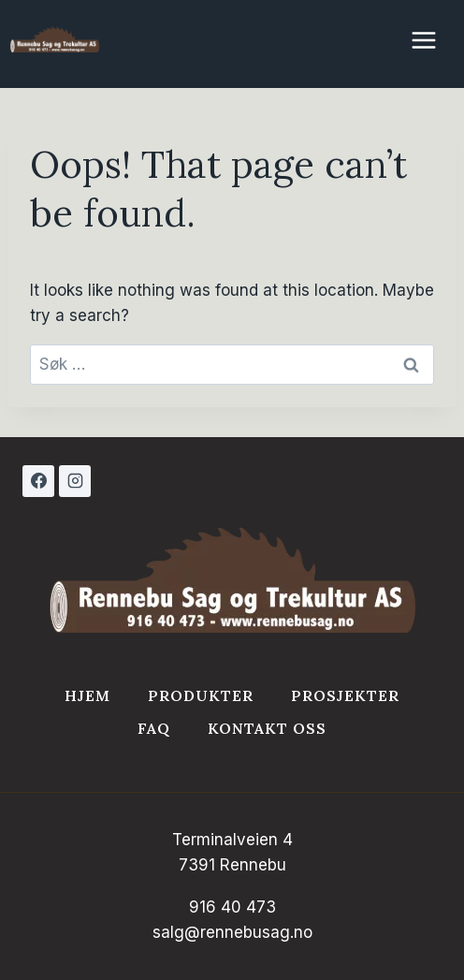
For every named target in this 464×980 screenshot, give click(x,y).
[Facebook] (38, 481)
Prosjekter (345, 695)
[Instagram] (75, 481)
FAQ (154, 728)
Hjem (87, 695)
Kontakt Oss (267, 728)
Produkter (201, 695)
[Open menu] (433, 30)
